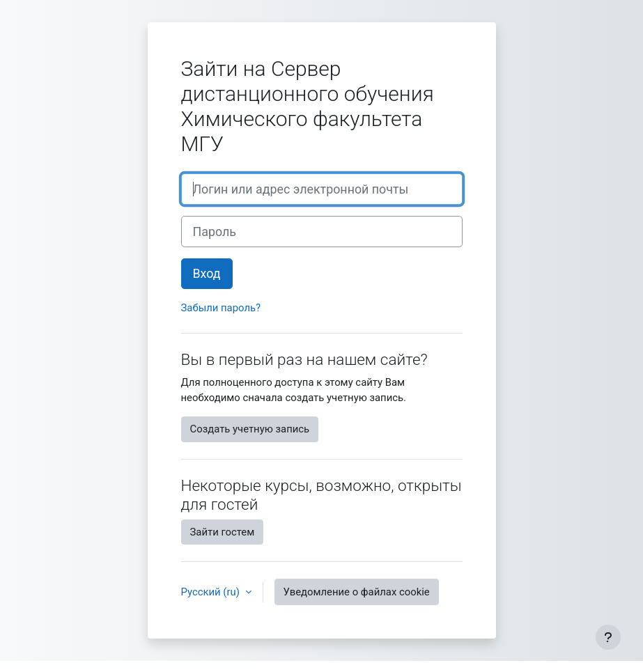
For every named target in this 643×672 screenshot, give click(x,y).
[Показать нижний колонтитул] (608, 637)
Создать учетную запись (250, 429)
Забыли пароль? (221, 308)
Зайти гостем (223, 532)
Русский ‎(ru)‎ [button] (212, 592)
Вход (207, 273)
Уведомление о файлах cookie (357, 592)
